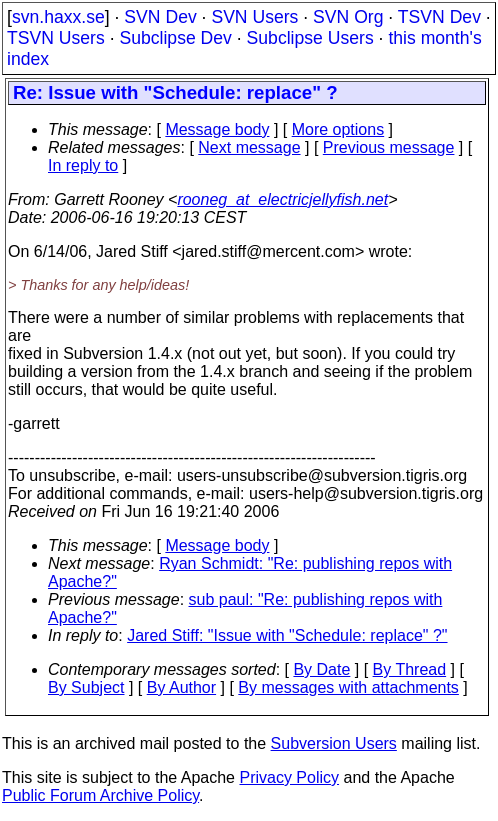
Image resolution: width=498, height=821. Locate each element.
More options (338, 129)
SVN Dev (160, 17)
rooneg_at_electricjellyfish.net (282, 199)
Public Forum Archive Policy (100, 795)
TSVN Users (56, 38)
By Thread (410, 669)
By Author (181, 687)
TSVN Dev (439, 17)
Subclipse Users (310, 38)
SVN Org (348, 17)
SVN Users (254, 17)
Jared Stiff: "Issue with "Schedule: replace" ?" (287, 635)
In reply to (83, 165)
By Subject (86, 687)
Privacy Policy (289, 777)
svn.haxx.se (58, 17)
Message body (217, 129)
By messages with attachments (348, 687)
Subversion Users (334, 743)
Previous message (389, 147)
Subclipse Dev (175, 38)
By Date (321, 669)
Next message (249, 147)
